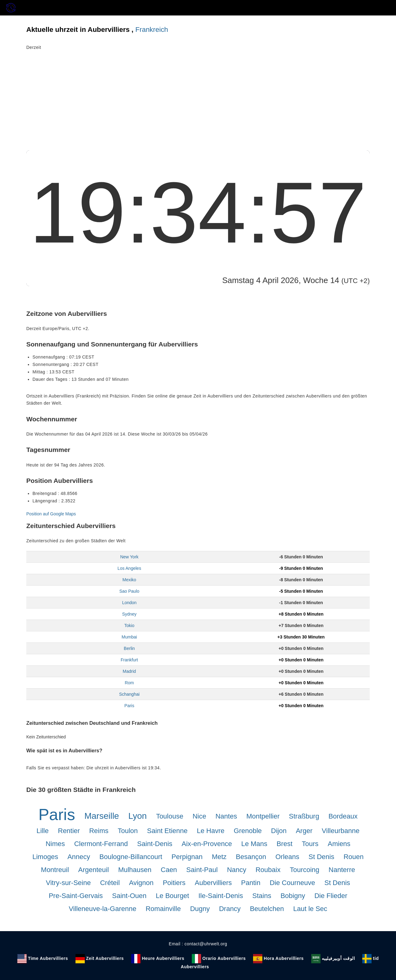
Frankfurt (129, 660)
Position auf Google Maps (51, 514)
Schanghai (129, 694)
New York (129, 557)
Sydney (129, 614)
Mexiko (129, 580)
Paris (129, 706)
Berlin (129, 648)
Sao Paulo (129, 591)
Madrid (129, 671)
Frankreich (152, 30)
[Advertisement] (198, 104)
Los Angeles (129, 568)
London (129, 603)
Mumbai (129, 637)
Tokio (129, 625)
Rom (129, 683)
